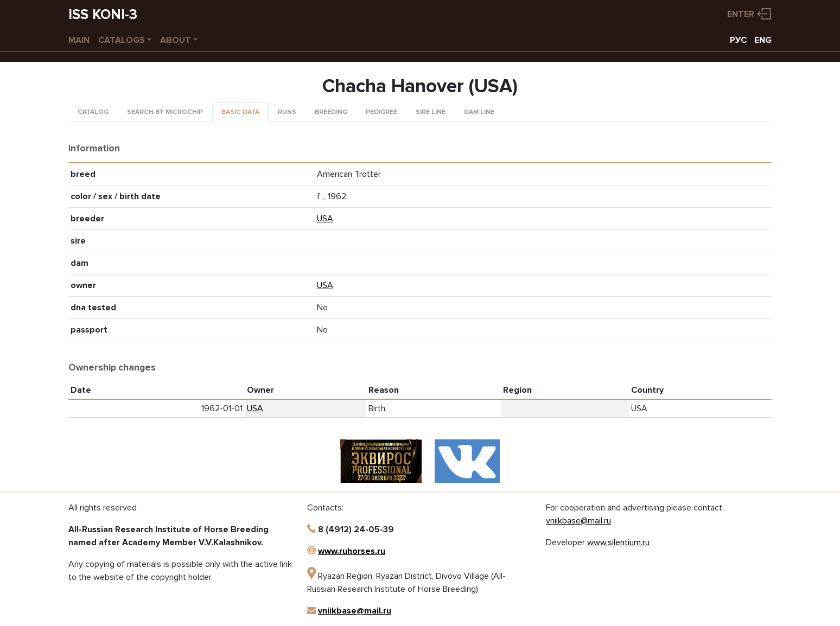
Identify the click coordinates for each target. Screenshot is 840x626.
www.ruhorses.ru (352, 551)
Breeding (331, 112)
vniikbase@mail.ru (355, 611)
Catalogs (122, 40)
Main (79, 40)
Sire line (431, 112)
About (176, 40)
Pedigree (381, 112)
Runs (287, 112)
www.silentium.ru (618, 542)
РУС (738, 40)
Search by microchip (165, 112)
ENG (763, 40)
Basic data (240, 112)
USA (325, 219)
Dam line (479, 112)
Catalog (93, 112)
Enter (741, 14)
